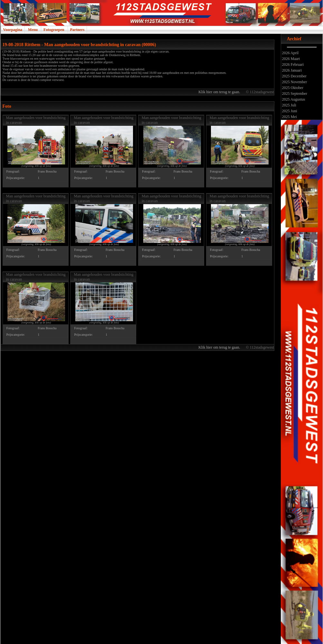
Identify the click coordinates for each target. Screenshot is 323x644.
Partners (77, 30)
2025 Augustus (293, 99)
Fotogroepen (54, 30)
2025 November (294, 82)
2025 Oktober (292, 88)
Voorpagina (13, 30)
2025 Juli (289, 105)
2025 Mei (289, 117)
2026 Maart (291, 59)
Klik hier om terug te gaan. (220, 92)
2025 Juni (289, 111)
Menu (33, 30)
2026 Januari (292, 70)
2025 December (294, 76)
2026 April (290, 53)
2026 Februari (293, 64)
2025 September (294, 94)
